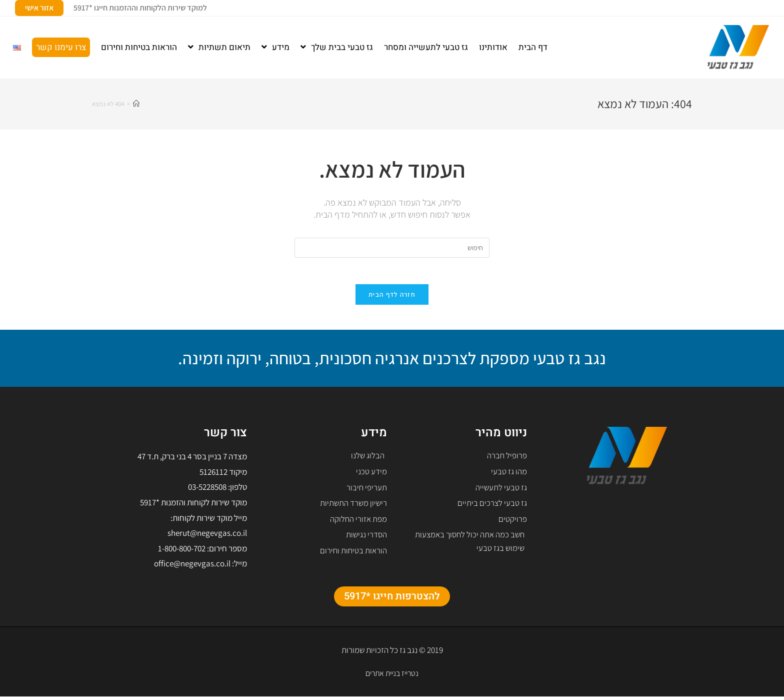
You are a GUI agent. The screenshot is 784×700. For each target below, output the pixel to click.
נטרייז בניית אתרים (392, 676)
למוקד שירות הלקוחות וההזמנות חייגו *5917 (140, 8)
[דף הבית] (136, 104)
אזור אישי (39, 8)
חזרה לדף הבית (392, 298)
